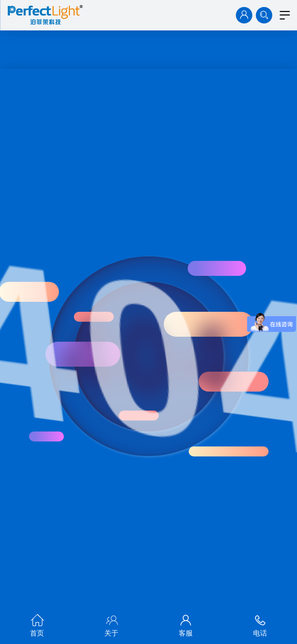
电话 (260, 624)
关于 (111, 624)
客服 (186, 624)
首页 (37, 624)
